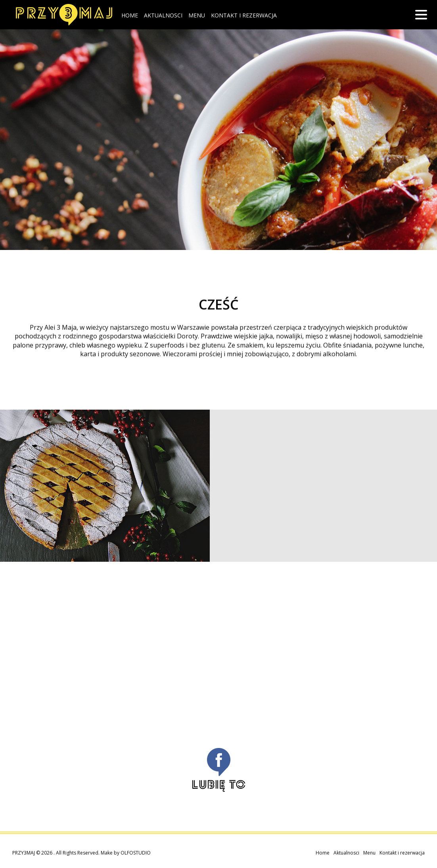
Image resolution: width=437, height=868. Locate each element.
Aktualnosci (163, 15)
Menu (197, 15)
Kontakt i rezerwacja (244, 15)
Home (130, 15)
